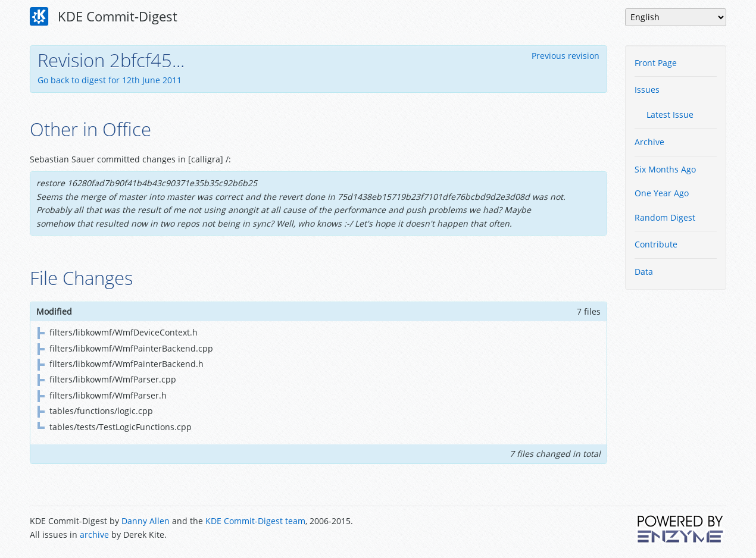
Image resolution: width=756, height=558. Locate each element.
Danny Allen (146, 521)
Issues (647, 90)
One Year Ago (662, 193)
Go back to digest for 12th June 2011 (110, 80)
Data (644, 272)
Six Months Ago (665, 169)
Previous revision (566, 56)
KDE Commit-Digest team (255, 521)
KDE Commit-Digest (104, 17)
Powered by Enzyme (681, 529)
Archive (649, 142)
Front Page (656, 63)
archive (94, 535)
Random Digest (665, 217)
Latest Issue (670, 115)
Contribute (656, 244)
